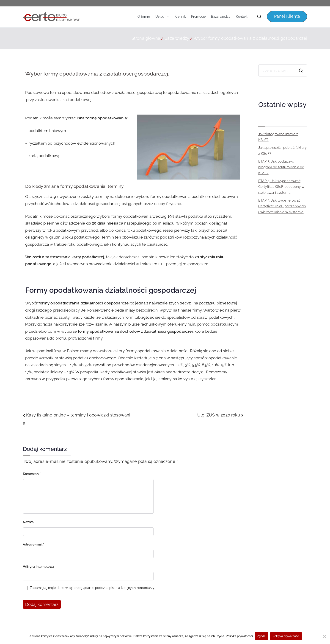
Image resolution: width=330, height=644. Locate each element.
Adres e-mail (34, 544)
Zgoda (262, 636)
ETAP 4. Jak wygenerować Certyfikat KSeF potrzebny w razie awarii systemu (281, 187)
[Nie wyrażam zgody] (324, 636)
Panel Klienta (287, 16)
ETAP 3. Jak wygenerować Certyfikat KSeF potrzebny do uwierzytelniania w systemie (282, 206)
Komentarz (32, 474)
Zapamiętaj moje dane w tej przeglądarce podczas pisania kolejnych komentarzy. (92, 588)
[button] (168, 17)
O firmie (144, 16)
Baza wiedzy (221, 16)
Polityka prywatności (239, 636)
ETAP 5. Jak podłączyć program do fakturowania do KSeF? (281, 167)
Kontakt (242, 16)
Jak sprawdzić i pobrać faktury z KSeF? (282, 151)
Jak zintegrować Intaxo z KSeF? (278, 137)
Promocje (198, 16)
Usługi (163, 17)
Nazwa (29, 522)
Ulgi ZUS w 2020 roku (219, 415)
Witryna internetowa (38, 567)
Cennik (180, 16)
